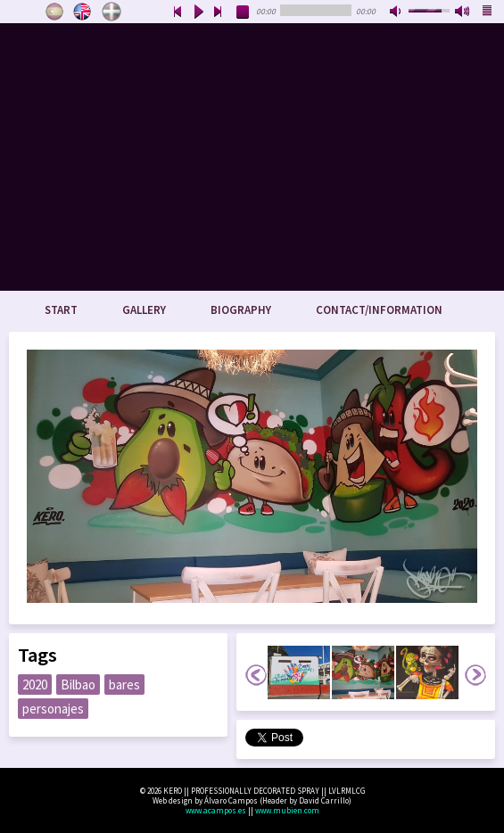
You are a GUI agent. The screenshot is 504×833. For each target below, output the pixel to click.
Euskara (112, 12)
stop (244, 12)
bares (124, 685)
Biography (241, 310)
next (219, 12)
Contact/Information (379, 310)
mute (397, 12)
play (198, 12)
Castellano (54, 12)
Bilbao (78, 685)
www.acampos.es (216, 810)
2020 (35, 685)
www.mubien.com (287, 810)
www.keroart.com (252, 157)
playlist (488, 12)
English (83, 12)
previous (178, 12)
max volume (463, 12)
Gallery (144, 310)
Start (61, 310)
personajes (53, 709)
